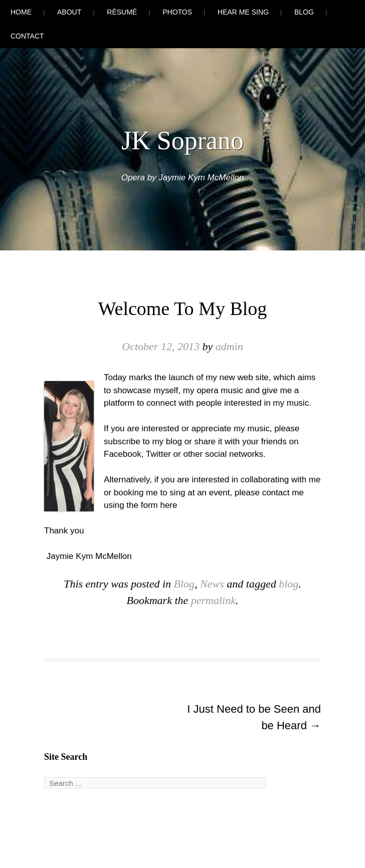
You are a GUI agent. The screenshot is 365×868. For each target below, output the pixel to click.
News (212, 584)
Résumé (122, 12)
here (168, 505)
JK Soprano (182, 140)
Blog (304, 12)
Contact (27, 36)
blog (289, 584)
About (69, 12)
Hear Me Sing (243, 12)
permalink (213, 600)
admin (229, 346)
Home (21, 12)
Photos (177, 12)
